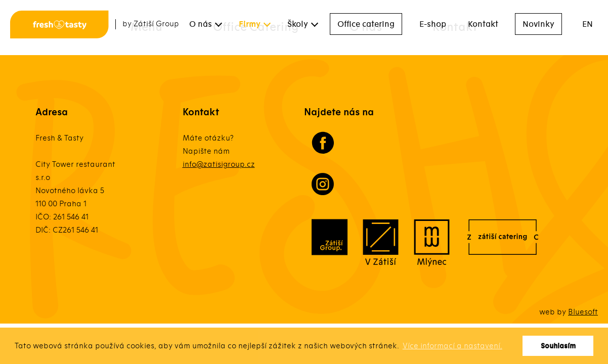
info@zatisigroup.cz (219, 164)
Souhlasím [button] (558, 346)
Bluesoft (583, 312)
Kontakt (483, 24)
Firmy (250, 24)
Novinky (538, 24)
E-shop (433, 24)
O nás (201, 24)
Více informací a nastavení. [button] (452, 346)
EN (588, 24)
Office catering (366, 24)
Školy (298, 24)
